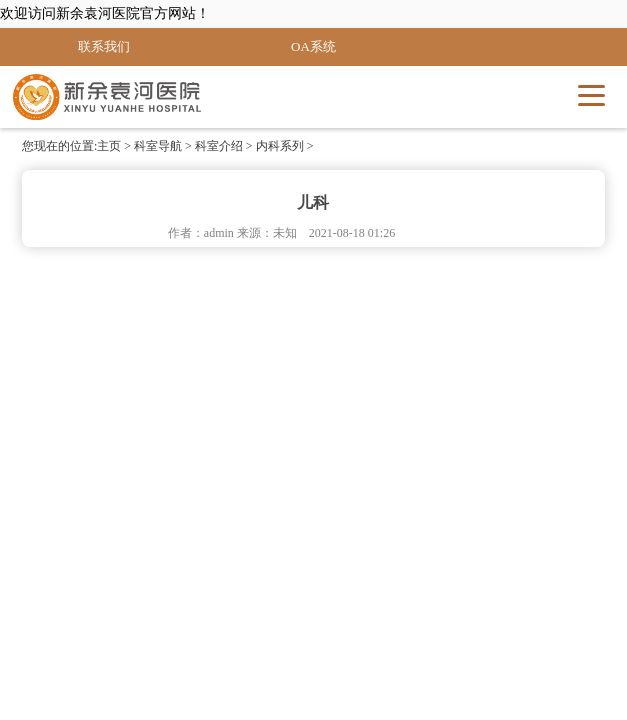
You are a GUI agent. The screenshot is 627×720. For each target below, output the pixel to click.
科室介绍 (219, 146)
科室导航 (158, 146)
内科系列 (280, 146)
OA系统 (313, 46)
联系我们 (104, 46)
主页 (109, 146)
